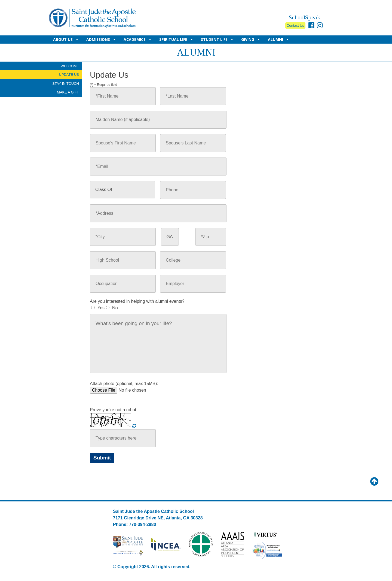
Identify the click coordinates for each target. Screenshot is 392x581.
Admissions (102, 40)
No (115, 308)
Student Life (218, 40)
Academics (138, 40)
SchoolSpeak (304, 17)
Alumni (279, 40)
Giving (251, 40)
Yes (101, 308)
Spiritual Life (177, 40)
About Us (66, 40)
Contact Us (295, 25)
